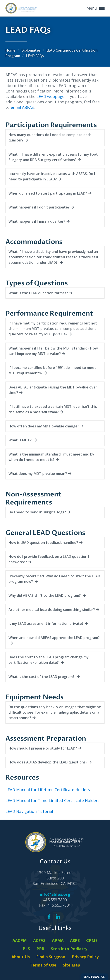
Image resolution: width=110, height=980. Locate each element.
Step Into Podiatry (69, 949)
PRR (40, 949)
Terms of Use (43, 965)
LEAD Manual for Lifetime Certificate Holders (48, 790)
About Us (21, 957)
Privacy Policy (85, 957)
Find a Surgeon (51, 957)
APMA (58, 940)
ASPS (75, 940)
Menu (95, 8)
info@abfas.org (55, 894)
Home (11, 50)
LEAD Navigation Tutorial (29, 811)
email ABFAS (22, 107)
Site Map (71, 965)
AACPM (20, 940)
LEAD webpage (50, 96)
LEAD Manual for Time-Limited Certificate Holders (52, 800)
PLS (26, 949)
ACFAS (39, 940)
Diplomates (31, 50)
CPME (92, 940)
